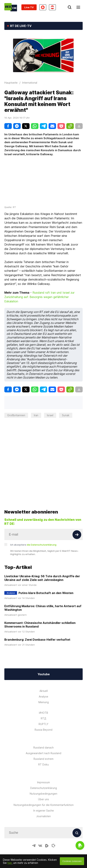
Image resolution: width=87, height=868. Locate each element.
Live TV (29, 7)
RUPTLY (43, 713)
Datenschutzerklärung (44, 777)
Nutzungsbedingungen (43, 782)
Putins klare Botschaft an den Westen (46, 582)
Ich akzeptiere (33, 534)
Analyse (43, 685)
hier (10, 863)
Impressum (43, 771)
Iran (36, 415)
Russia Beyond (43, 719)
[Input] (43, 523)
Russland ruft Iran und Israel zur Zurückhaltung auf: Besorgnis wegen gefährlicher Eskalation (39, 297)
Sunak (66, 415)
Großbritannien (16, 415)
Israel (50, 415)
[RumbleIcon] (47, 834)
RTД (43, 707)
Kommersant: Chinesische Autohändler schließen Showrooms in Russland (40, 614)
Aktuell (44, 680)
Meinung (44, 691)
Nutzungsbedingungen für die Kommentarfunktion (44, 794)
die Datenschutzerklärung (42, 534)
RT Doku (43, 753)
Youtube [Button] (44, 663)
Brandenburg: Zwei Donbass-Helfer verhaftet (37, 628)
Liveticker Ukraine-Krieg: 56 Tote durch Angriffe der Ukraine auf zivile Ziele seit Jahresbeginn (42, 567)
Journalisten (43, 805)
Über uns (43, 788)
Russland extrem (43, 748)
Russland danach (43, 736)
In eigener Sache (44, 799)
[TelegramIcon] (34, 834)
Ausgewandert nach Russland (43, 742)
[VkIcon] (40, 834)
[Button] (77, 524)
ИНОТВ (43, 702)
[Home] (11, 7)
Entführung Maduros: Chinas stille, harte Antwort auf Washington (43, 597)
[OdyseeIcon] (53, 834)
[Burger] (78, 7)
